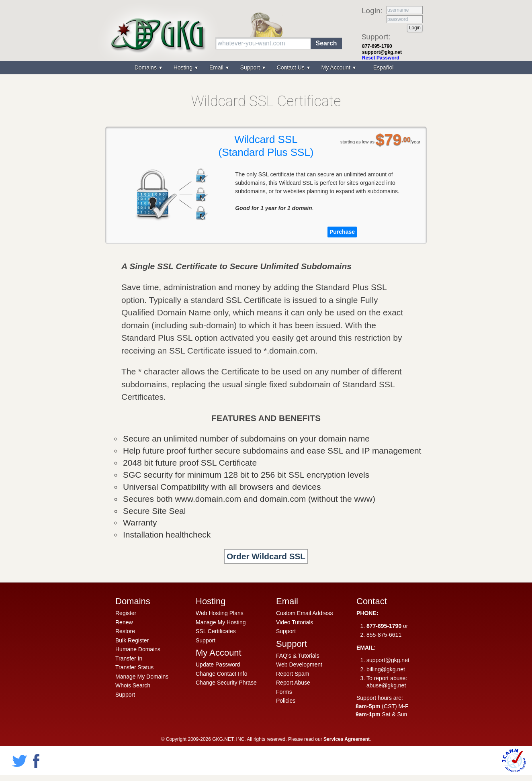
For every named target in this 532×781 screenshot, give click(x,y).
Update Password (218, 664)
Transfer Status (134, 667)
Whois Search (133, 685)
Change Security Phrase (226, 683)
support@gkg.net (382, 52)
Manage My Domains (142, 677)
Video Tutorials (295, 622)
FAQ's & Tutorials (298, 656)
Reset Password (381, 58)
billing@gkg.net (386, 669)
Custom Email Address (305, 613)
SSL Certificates (216, 631)
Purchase (342, 232)
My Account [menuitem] (337, 67)
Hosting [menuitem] (184, 67)
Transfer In (129, 658)
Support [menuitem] (251, 67)
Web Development (299, 664)
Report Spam (293, 674)
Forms (284, 692)
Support (125, 695)
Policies (286, 701)
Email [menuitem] (217, 67)
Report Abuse (293, 683)
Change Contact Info (221, 674)
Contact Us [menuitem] (292, 67)
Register (126, 613)
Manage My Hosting (221, 622)
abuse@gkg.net (386, 685)
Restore (125, 631)
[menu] (266, 68)
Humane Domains (138, 649)
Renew (124, 622)
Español (384, 67)
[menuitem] (383, 68)
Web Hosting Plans (220, 613)
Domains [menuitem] (146, 67)
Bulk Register (132, 640)
